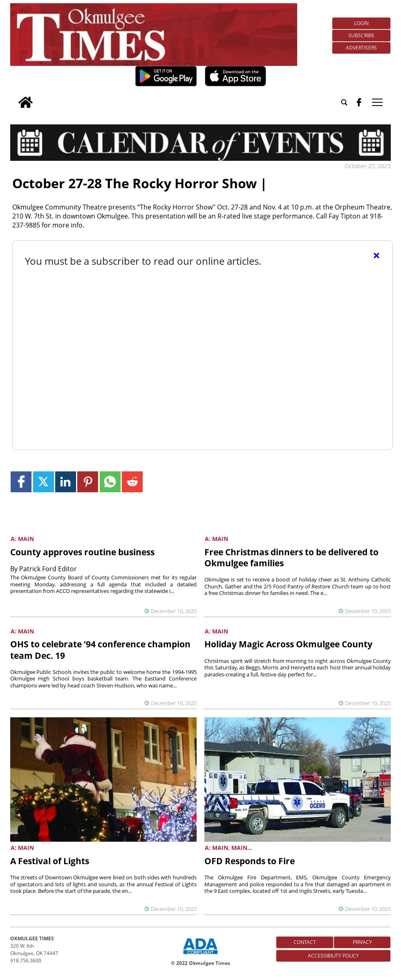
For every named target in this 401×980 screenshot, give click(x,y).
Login (361, 23)
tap (377, 102)
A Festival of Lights (50, 861)
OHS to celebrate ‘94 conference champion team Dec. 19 (100, 650)
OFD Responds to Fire (250, 861)
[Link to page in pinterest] (88, 482)
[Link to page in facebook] (21, 482)
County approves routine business (82, 552)
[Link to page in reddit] (132, 482)
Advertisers (361, 48)
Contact (305, 942)
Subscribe (361, 35)
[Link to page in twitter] (44, 482)
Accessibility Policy (333, 956)
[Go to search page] (344, 102)
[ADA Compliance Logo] (200, 955)
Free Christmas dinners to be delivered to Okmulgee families (291, 558)
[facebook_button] (359, 102)
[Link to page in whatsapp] (110, 482)
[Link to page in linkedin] (66, 482)
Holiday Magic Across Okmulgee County (288, 644)
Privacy (362, 942)
